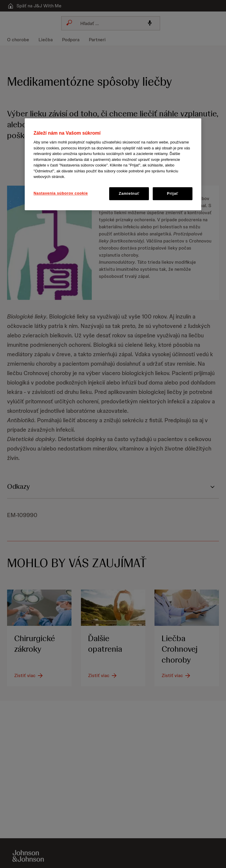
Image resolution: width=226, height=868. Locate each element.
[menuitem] (20, 40)
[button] (113, 163)
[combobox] (111, 23)
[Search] (109, 23)
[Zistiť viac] (29, 676)
